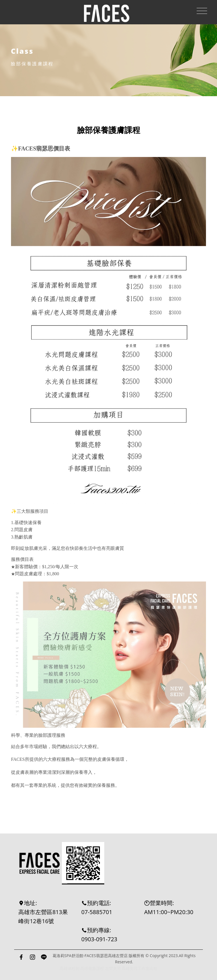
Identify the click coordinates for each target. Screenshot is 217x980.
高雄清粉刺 (70, 968)
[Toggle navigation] (202, 11)
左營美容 (113, 968)
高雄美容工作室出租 (140, 968)
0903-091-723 (99, 939)
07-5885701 (97, 912)
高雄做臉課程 (92, 968)
